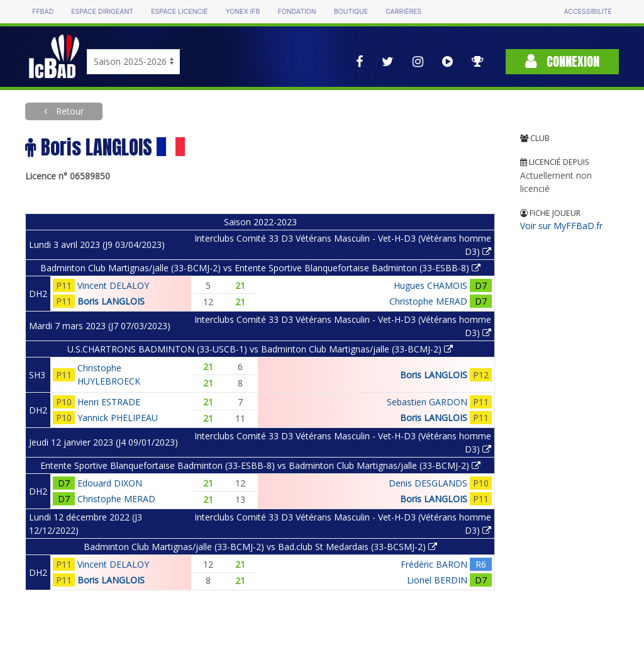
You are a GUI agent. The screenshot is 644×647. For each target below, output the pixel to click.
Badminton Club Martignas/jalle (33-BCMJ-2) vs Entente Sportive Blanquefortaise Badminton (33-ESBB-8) (260, 268)
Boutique (351, 12)
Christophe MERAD (428, 301)
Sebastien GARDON (427, 402)
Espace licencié (179, 12)
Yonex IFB (242, 12)
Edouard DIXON (110, 483)
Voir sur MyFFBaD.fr (561, 226)
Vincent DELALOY (113, 285)
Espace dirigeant (102, 12)
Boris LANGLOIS (111, 301)
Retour (69, 111)
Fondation (297, 12)
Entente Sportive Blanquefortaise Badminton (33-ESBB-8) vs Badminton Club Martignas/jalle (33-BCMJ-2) (260, 465)
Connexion (562, 61)
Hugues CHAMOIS (430, 285)
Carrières (403, 12)
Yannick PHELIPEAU (118, 418)
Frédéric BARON (434, 564)
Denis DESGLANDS (428, 483)
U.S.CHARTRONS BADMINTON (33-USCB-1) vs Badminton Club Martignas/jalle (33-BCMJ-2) (260, 349)
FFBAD (43, 12)
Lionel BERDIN (437, 580)
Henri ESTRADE (109, 402)
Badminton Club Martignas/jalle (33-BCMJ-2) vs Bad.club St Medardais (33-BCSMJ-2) (260, 547)
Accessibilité (587, 12)
